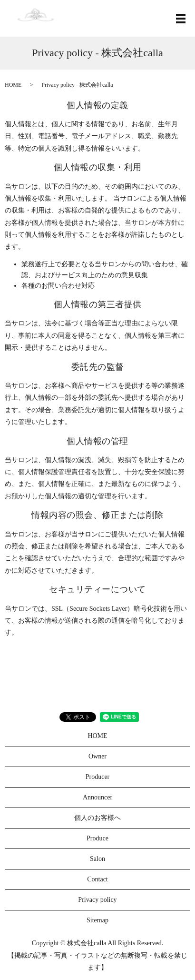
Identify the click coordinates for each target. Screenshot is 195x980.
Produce (97, 838)
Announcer (97, 797)
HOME (13, 85)
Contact (97, 879)
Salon (97, 859)
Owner (97, 756)
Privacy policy (97, 900)
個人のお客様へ (97, 818)
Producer (98, 777)
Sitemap (97, 920)
